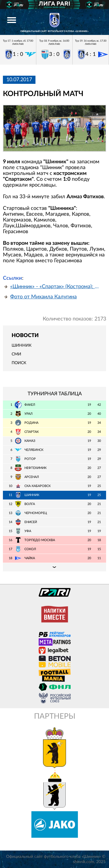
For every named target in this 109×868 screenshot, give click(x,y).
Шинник (22, 346)
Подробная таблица (54, 567)
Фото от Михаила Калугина (43, 297)
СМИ (16, 354)
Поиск (19, 363)
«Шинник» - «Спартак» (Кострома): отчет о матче (56, 287)
